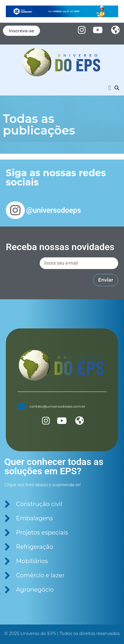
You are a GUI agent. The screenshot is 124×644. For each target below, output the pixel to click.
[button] (110, 88)
